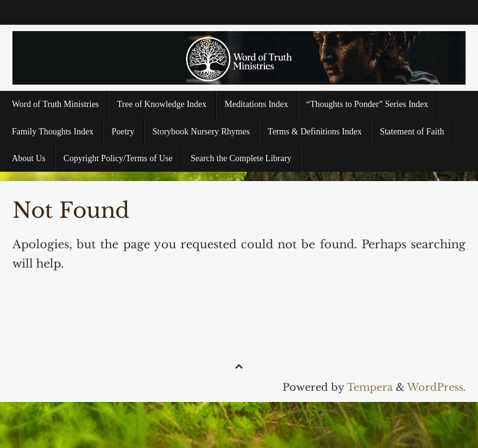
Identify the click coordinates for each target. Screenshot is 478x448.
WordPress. (436, 387)
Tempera (370, 387)
